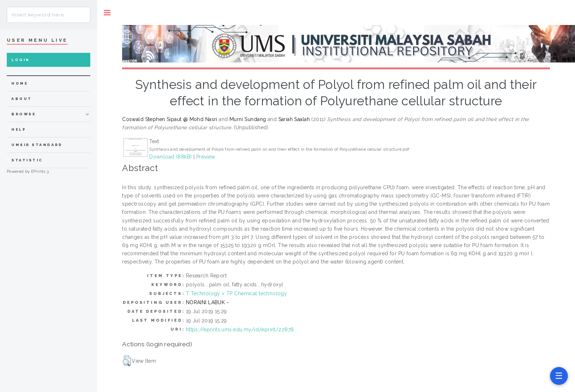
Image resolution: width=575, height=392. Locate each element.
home (20, 83)
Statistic (27, 160)
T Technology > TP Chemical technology (237, 293)
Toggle (107, 13)
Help (19, 129)
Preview (206, 157)
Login (21, 60)
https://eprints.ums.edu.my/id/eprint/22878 (240, 330)
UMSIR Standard (37, 145)
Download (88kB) (170, 157)
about (22, 99)
